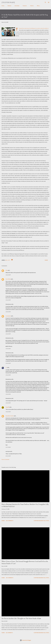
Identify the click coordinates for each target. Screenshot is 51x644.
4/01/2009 (8, 456)
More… (39, 6)
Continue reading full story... (42, 521)
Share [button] (46, 260)
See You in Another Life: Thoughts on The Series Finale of (21, 618)
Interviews (17, 6)
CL (6, 367)
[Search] (45, 2)
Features (25, 6)
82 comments (9, 633)
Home (3, 6)
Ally (6, 270)
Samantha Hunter (10, 416)
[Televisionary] (8, 2)
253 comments (10, 521)
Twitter (32, 6)
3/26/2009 (8, 275)
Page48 (7, 407)
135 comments (10, 578)
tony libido (8, 279)
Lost (9, 260)
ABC (6, 260)
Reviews (9, 6)
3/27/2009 (8, 447)
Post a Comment (5, 459)
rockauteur (8, 316)
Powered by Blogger (26, 640)
